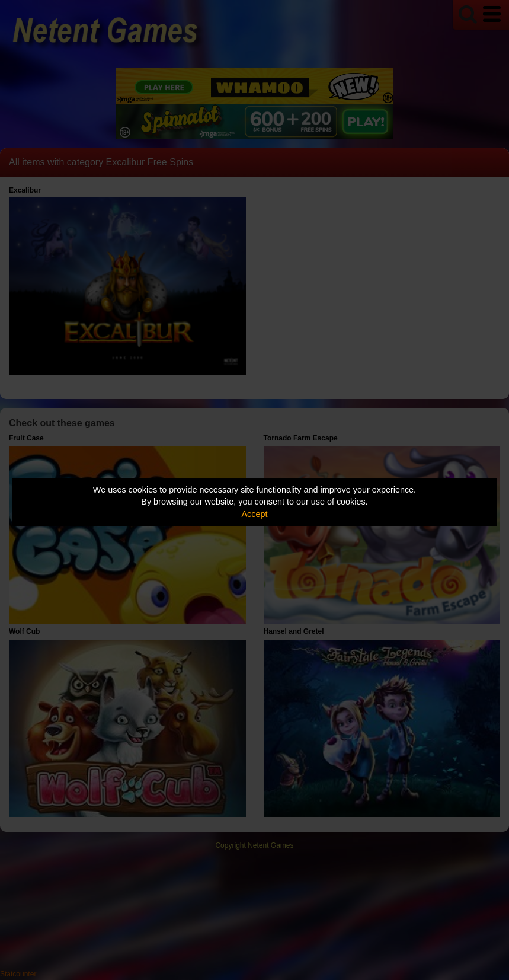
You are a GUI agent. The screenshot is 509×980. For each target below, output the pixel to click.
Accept (255, 514)
